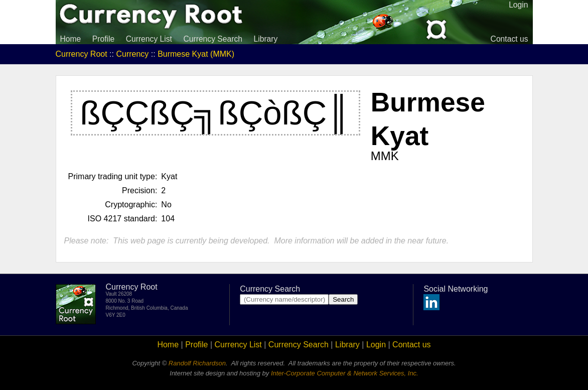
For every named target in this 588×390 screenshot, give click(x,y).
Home (71, 39)
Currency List (149, 39)
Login (376, 345)
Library (265, 39)
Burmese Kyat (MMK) (196, 54)
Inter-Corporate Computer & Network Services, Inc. (345, 373)
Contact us (509, 39)
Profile (103, 39)
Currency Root (82, 54)
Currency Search (213, 39)
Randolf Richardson (197, 363)
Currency (132, 54)
